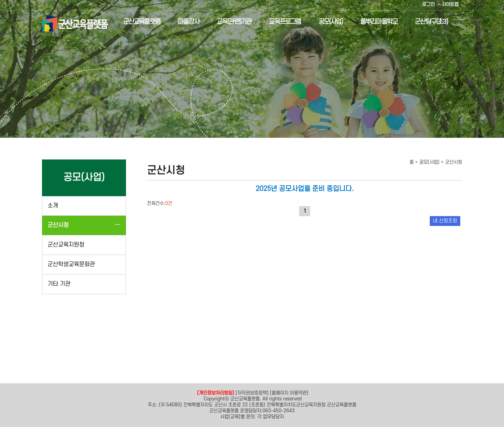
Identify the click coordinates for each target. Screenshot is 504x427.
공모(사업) (325, 22)
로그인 (428, 4)
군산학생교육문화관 (71, 264)
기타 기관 (59, 284)
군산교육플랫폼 (136, 22)
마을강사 (183, 22)
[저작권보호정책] (252, 393)
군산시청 (58, 225)
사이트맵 (450, 4)
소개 (53, 206)
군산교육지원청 (66, 245)
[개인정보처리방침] (216, 393)
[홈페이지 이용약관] (289, 393)
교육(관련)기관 (228, 22)
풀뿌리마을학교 (373, 22)
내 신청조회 (445, 221)
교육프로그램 (279, 22)
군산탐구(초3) (426, 22)
